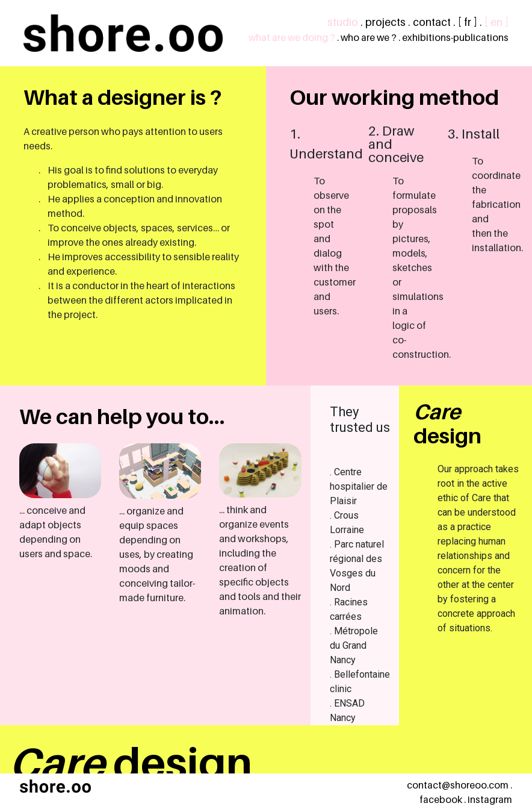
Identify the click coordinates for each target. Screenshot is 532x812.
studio (343, 22)
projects (385, 22)
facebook (441, 800)
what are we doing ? (292, 38)
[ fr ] (468, 22)
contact (432, 22)
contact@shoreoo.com (458, 785)
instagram (490, 800)
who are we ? (369, 38)
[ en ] (496, 22)
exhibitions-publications (455, 38)
